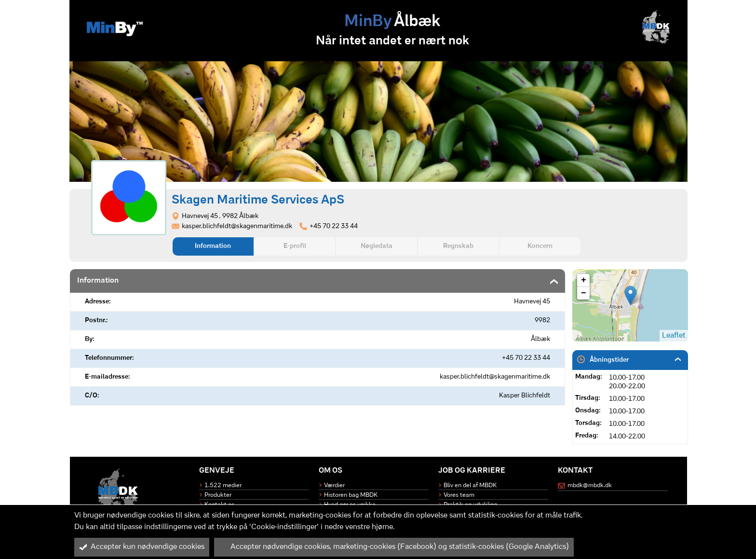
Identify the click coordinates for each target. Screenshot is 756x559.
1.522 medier (223, 485)
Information (213, 246)
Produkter (218, 495)
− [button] (584, 293)
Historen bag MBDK (351, 495)
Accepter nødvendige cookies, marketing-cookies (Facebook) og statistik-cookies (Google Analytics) (394, 547)
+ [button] (584, 280)
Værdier (334, 485)
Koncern (540, 246)
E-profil (295, 246)
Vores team (459, 495)
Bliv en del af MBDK (470, 485)
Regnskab (458, 246)
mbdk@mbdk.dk (590, 485)
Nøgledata (377, 246)
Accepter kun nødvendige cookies (142, 547)
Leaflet (674, 336)
